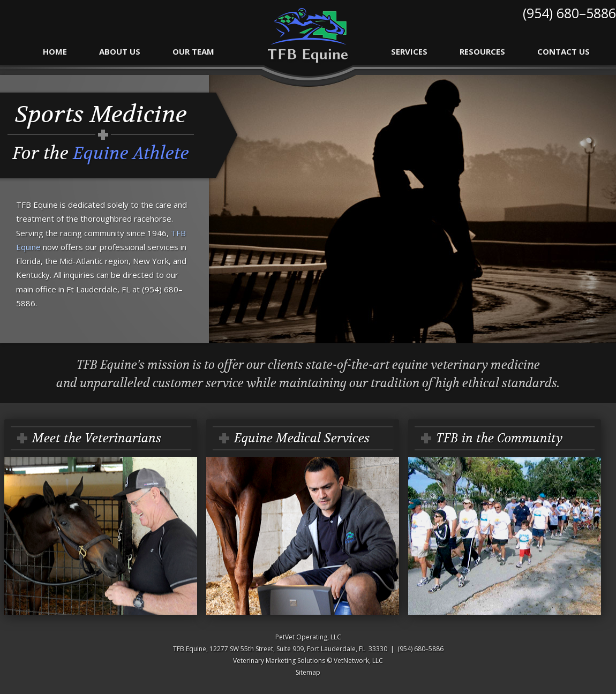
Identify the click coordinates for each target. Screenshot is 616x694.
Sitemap (308, 672)
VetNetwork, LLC (358, 661)
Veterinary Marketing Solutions (279, 661)
